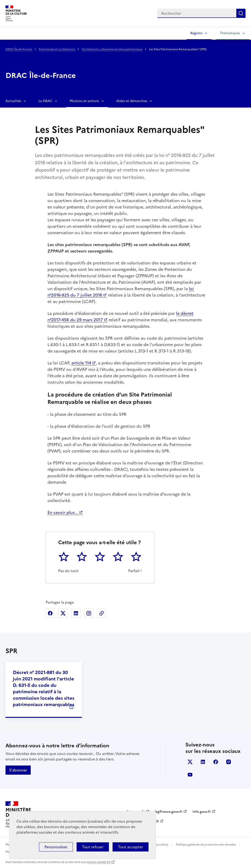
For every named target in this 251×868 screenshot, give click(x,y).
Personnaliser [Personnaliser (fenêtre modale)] (56, 847)
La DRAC (45, 101)
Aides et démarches (132, 101)
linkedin (203, 762)
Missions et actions (84, 101)
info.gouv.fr (202, 812)
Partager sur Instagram (89, 613)
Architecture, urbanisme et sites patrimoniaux (112, 49)
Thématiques (230, 33)
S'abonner (18, 770)
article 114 (81, 363)
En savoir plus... (63, 512)
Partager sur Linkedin (76, 613)
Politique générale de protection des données (206, 845)
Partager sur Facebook (50, 613)
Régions (196, 33)
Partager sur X (63, 613)
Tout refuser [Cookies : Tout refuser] (93, 847)
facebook (216, 762)
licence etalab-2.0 (99, 862)
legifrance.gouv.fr (169, 812)
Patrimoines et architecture (57, 49)
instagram (229, 762)
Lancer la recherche (241, 13)
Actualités (13, 101)
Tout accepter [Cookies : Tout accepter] (131, 847)
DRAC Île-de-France (19, 49)
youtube (190, 775)
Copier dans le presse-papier (102, 613)
